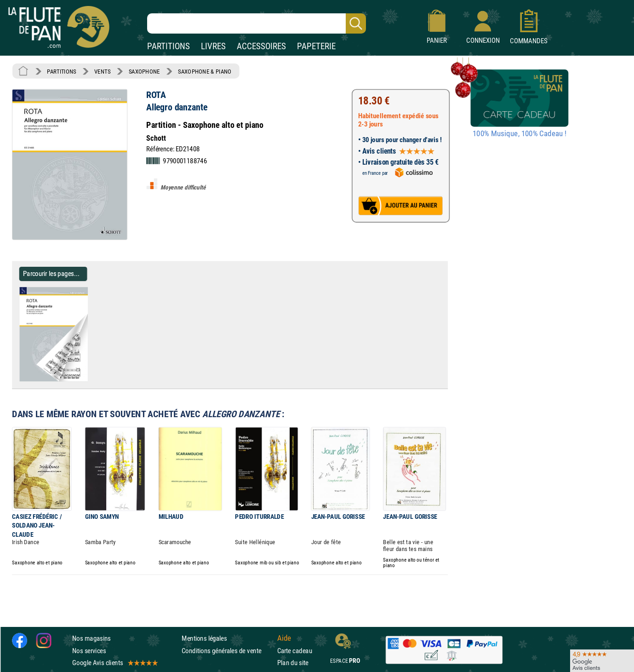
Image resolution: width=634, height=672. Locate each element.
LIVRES (213, 46)
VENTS (102, 71)
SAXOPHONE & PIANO (205, 71)
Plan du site (293, 663)
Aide (284, 638)
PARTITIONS (168, 46)
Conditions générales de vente (227, 651)
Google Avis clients (114, 663)
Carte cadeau (295, 651)
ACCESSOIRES (261, 46)
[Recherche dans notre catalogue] (257, 23)
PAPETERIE (316, 46)
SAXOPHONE (144, 71)
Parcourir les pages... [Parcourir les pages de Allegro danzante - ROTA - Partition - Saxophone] (51, 273)
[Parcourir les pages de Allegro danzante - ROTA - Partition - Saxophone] (91, 379)
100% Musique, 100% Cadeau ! (520, 134)
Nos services (89, 651)
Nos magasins (91, 638)
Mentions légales (204, 638)
